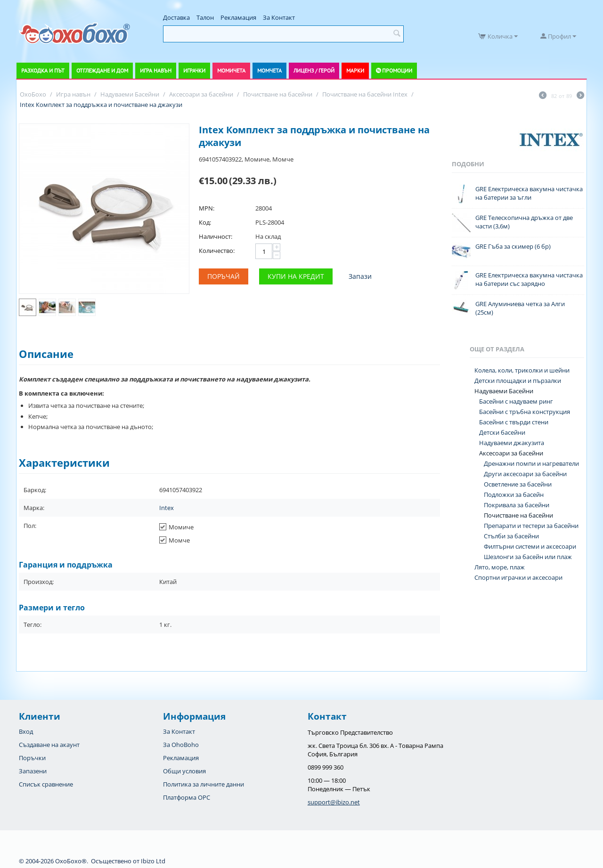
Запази (360, 276)
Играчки (194, 70)
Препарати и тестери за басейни (531, 526)
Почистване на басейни (518, 515)
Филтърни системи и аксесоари (530, 546)
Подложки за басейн (514, 495)
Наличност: (216, 236)
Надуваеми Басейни (504, 391)
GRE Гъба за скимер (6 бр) (513, 246)
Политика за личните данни (204, 784)
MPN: (207, 208)
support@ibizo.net (334, 802)
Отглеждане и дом (102, 70)
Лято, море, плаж (500, 567)
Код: (205, 222)
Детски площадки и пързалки (518, 381)
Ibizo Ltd (153, 861)
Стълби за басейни (511, 536)
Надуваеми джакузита (512, 443)
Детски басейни (502, 432)
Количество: (217, 251)
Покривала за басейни (517, 505)
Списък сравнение (46, 784)
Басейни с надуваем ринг (516, 401)
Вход (26, 731)
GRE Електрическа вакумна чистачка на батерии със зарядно (529, 279)
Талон (205, 17)
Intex (167, 508)
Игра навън (156, 70)
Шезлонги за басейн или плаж (528, 557)
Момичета (231, 70)
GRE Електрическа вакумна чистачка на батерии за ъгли (529, 193)
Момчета (269, 70)
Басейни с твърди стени (514, 422)
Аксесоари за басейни (511, 453)
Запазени (33, 771)
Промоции (397, 70)
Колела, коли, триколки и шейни (522, 370)
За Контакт (279, 17)
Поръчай (224, 276)
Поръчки (32, 758)
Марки (355, 70)
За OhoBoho (181, 745)
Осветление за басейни (518, 484)
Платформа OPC (187, 797)
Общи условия (184, 771)
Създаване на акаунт (49, 745)
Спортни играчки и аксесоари (518, 577)
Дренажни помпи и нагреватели (531, 463)
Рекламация (238, 17)
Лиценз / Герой (314, 70)
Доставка (176, 17)
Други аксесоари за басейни (525, 474)
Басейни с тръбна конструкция (525, 412)
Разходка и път (43, 70)
